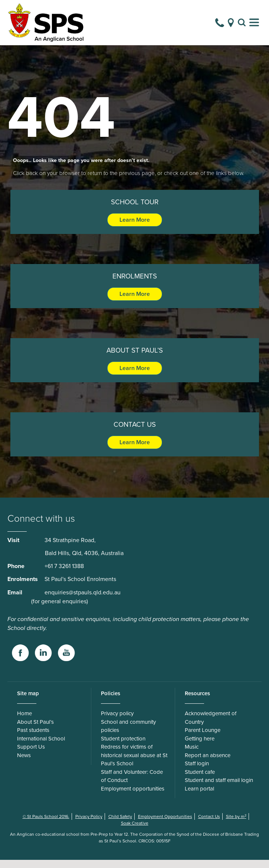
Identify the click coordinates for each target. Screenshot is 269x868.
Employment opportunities (133, 797)
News (24, 763)
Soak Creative (135, 831)
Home (24, 722)
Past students (33, 738)
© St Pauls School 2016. (46, 825)
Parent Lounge (203, 738)
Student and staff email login (219, 788)
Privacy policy (117, 722)
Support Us (31, 755)
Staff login (197, 772)
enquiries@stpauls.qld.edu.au (83, 601)
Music (192, 755)
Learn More (135, 228)
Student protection (123, 747)
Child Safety (120, 825)
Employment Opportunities (165, 825)
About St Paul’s (35, 730)
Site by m (236, 825)
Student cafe (200, 780)
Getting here (200, 747)
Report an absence (208, 763)
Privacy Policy (89, 825)
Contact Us (209, 825)
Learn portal (199, 797)
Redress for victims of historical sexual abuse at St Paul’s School (134, 763)
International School (41, 747)
